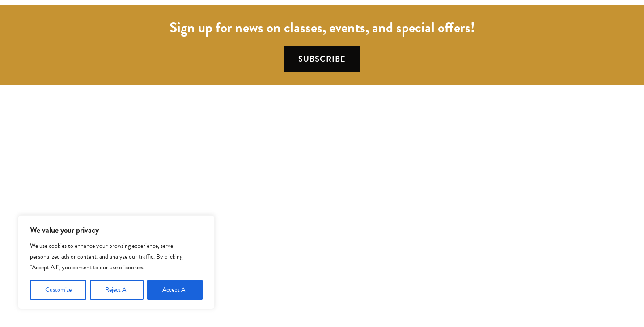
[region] (116, 262)
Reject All (117, 290)
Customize (58, 290)
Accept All (175, 290)
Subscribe (322, 59)
